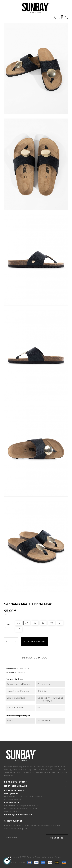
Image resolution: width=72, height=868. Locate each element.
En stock (10, 673)
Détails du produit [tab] (36, 658)
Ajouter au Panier (34, 642)
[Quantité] (11, 642)
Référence (11, 669)
